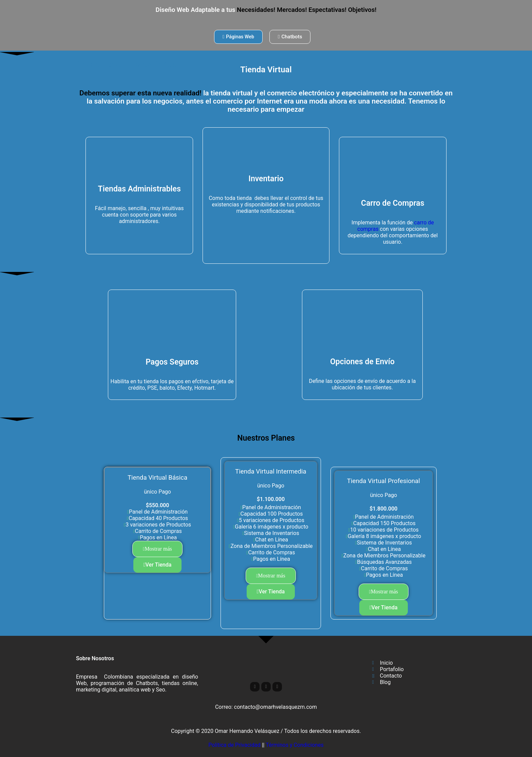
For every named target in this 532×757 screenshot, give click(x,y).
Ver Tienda (158, 565)
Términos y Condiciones (295, 745)
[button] (157, 549)
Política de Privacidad (234, 745)
